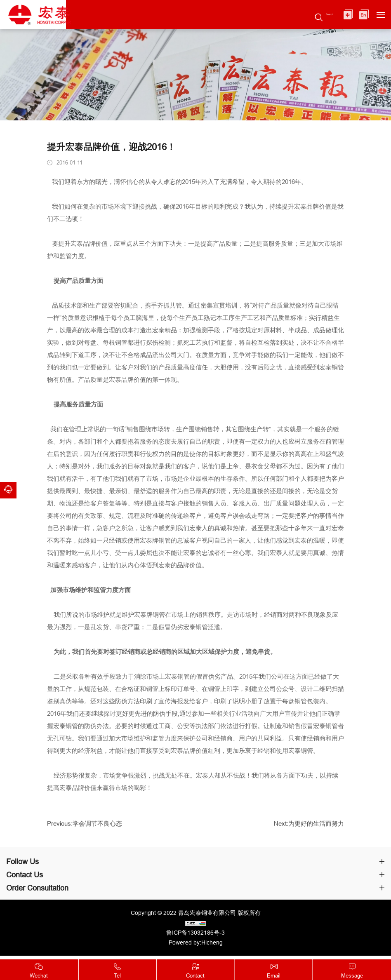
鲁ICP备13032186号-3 (195, 935)
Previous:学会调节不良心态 (87, 828)
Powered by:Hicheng (196, 945)
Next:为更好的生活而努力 (307, 828)
